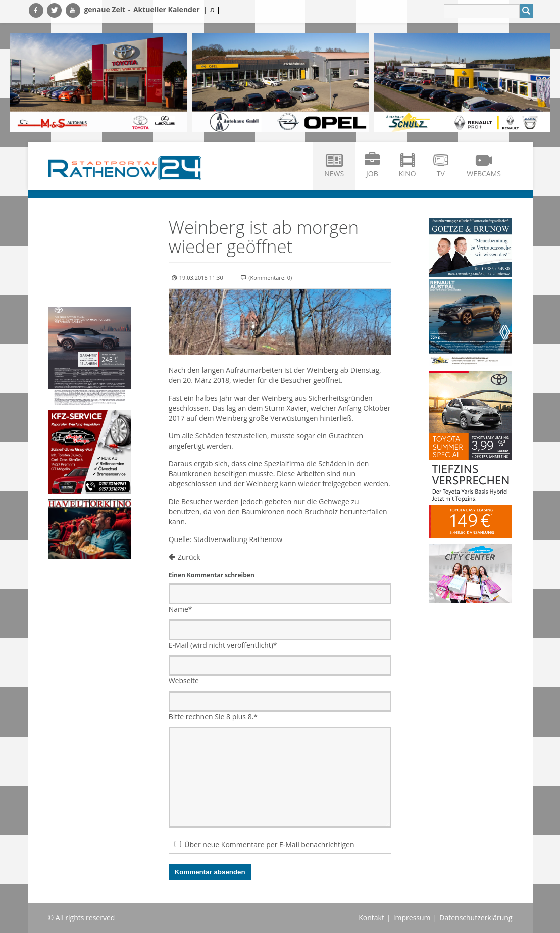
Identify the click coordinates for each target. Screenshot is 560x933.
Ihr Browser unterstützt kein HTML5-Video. (90, 239)
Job (372, 174)
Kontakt (371, 918)
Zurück (189, 557)
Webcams (484, 174)
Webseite (184, 681)
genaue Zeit (105, 9)
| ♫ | (212, 9)
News (334, 174)
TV (441, 174)
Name (181, 609)
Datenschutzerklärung (476, 918)
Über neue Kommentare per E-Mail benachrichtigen (269, 844)
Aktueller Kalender (167, 9)
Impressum (412, 918)
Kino (408, 174)
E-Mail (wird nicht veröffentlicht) (223, 645)
